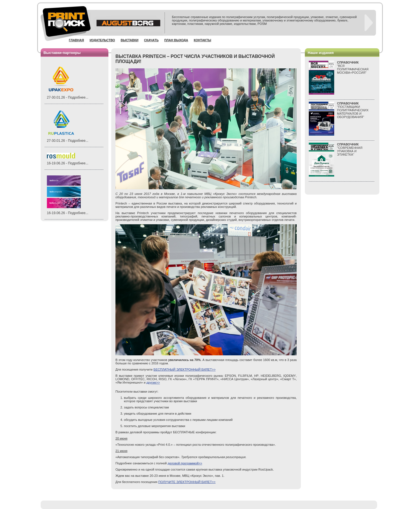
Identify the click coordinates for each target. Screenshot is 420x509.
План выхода (176, 40)
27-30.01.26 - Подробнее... (68, 97)
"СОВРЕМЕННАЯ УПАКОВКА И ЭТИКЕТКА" (350, 149)
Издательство (102, 40)
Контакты (202, 40)
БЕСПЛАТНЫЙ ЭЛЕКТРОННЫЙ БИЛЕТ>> (185, 369)
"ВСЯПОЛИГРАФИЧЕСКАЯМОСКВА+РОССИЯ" (353, 68)
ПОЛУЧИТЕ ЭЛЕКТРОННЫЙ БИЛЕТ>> (187, 482)
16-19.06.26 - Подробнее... (68, 163)
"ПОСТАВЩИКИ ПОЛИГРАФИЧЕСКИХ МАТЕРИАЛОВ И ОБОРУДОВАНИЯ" (353, 110)
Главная (76, 40)
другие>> (153, 382)
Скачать (151, 40)
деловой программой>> (185, 463)
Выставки (129, 40)
